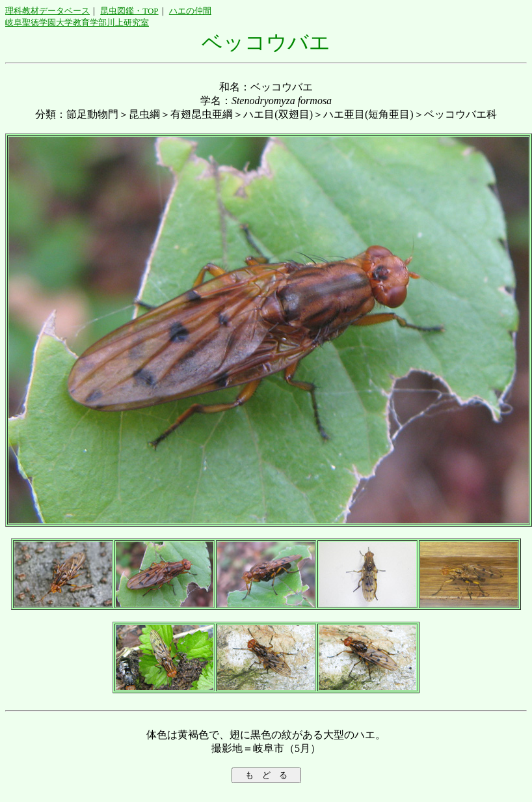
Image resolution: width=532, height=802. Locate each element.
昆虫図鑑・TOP (129, 11)
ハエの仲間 (190, 11)
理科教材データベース (47, 11)
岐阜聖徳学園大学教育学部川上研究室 (77, 22)
